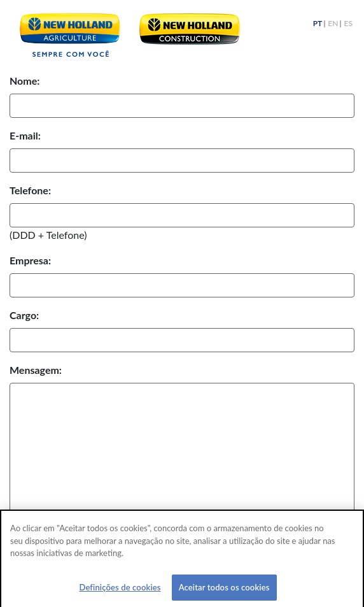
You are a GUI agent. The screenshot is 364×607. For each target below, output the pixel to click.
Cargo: (24, 315)
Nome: (24, 81)
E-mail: (25, 135)
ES (348, 24)
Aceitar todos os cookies (224, 590)
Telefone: (30, 190)
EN (333, 24)
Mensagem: (36, 370)
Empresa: (30, 260)
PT (318, 24)
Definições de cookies (120, 590)
